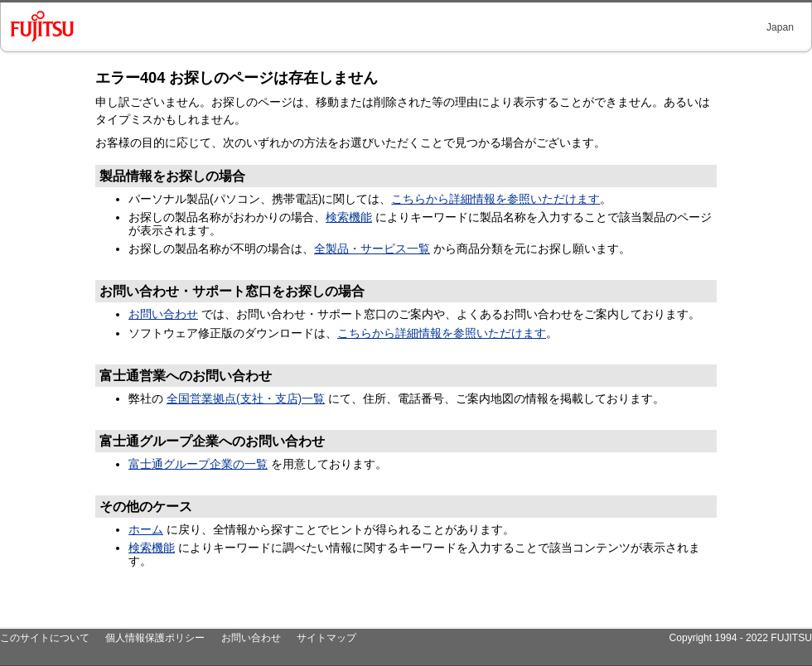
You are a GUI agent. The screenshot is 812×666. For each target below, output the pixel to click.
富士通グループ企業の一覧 (198, 464)
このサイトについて (45, 638)
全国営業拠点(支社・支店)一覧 (246, 398)
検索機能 (349, 217)
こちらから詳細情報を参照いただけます (495, 199)
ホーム (146, 529)
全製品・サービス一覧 (372, 249)
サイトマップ (326, 638)
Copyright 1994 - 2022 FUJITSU (740, 638)
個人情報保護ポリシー (155, 638)
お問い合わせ (163, 314)
